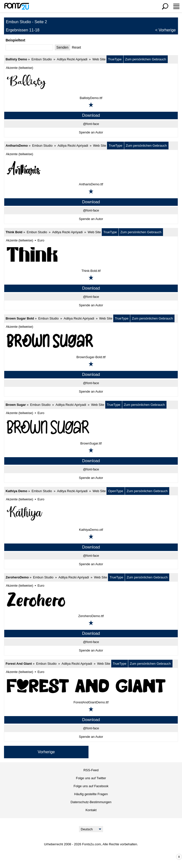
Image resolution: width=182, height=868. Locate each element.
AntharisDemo (17, 146)
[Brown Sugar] (91, 427)
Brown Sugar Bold (20, 318)
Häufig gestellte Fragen (91, 794)
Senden (62, 47)
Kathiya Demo (16, 491)
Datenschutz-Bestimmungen (91, 802)
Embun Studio (42, 59)
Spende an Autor (91, 132)
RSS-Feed (91, 770)
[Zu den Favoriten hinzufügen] (91, 105)
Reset (76, 47)
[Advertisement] (95, 857)
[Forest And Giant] (91, 686)
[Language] (91, 829)
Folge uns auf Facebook (91, 786)
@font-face (91, 124)
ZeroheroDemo (17, 577)
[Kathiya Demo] (91, 513)
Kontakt (91, 810)
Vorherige (167, 30)
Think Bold (14, 232)
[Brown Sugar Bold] (91, 341)
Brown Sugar (16, 405)
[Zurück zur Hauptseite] (16, 6)
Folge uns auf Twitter (91, 778)
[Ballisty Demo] (91, 82)
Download (91, 115)
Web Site (99, 59)
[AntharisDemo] (91, 168)
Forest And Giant (19, 664)
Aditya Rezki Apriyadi (72, 59)
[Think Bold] (91, 254)
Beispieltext (15, 40)
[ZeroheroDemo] (91, 600)
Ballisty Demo (16, 59)
